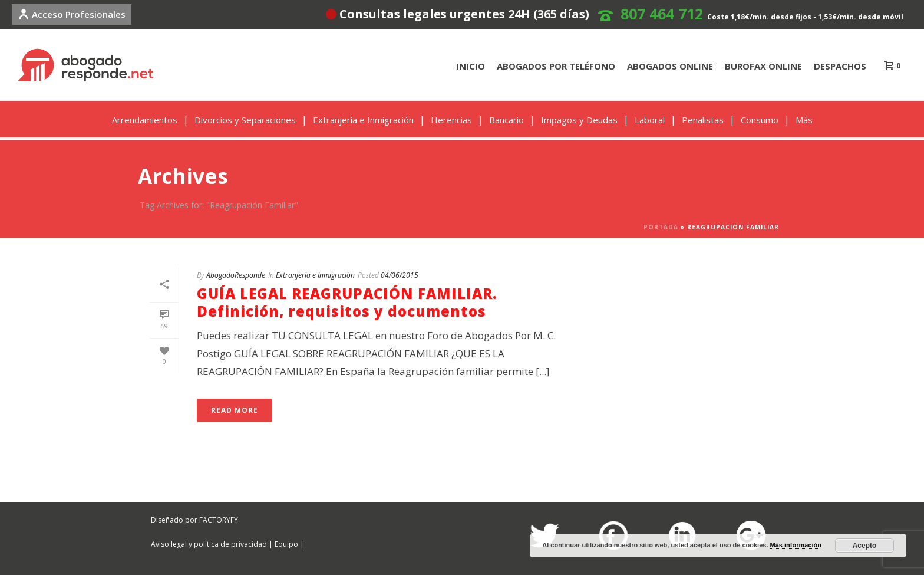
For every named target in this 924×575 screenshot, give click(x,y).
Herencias (451, 120)
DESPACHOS (840, 66)
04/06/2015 (400, 275)
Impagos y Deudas (579, 120)
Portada (661, 227)
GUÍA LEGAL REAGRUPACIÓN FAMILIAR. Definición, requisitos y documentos (347, 302)
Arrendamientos (145, 120)
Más (804, 120)
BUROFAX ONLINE (763, 66)
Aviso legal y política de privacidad (209, 544)
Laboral (650, 120)
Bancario (506, 120)
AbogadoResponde (236, 275)
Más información (796, 545)
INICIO (471, 66)
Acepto (865, 546)
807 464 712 (662, 14)
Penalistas (703, 120)
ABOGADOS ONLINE (670, 66)
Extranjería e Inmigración (363, 120)
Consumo (760, 120)
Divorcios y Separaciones (245, 120)
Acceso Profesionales (72, 14)
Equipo (286, 544)
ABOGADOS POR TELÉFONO (556, 66)
